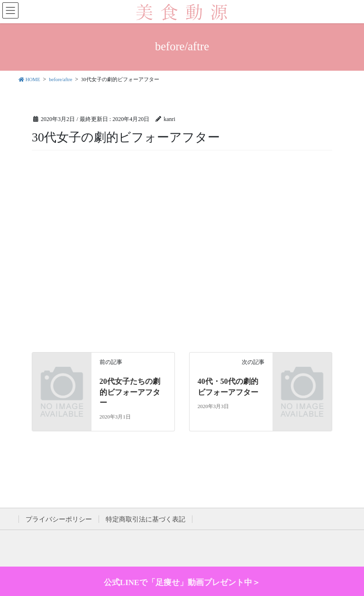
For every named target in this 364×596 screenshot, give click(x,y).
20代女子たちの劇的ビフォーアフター (130, 392)
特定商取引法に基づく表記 (146, 519)
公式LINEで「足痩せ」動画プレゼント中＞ (182, 582)
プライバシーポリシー (59, 519)
